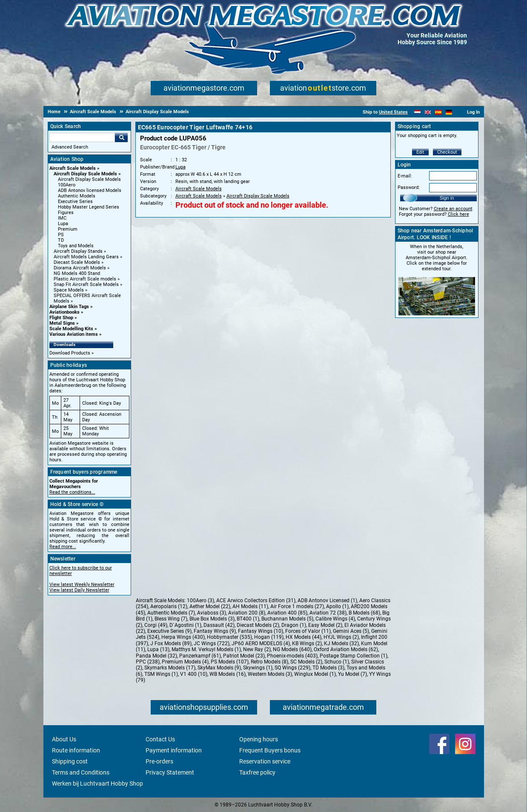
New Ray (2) (257, 649)
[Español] (438, 112)
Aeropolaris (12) (169, 606)
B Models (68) (364, 613)
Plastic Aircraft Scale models (85, 279)
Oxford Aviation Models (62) (346, 649)
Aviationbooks (64, 312)
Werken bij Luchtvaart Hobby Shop (97, 783)
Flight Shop (61, 318)
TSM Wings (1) (161, 674)
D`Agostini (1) (185, 625)
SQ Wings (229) (292, 668)
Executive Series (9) (169, 631)
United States (393, 112)
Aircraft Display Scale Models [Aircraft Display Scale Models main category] (89, 179)
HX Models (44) (304, 637)
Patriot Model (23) (244, 656)
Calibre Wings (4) (335, 619)
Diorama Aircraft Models (80, 268)
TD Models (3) (328, 668)
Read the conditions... (72, 492)
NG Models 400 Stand (77, 273)
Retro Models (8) (269, 662)
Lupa (63, 224)
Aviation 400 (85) (287, 613)
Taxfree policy (257, 772)
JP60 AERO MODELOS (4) (261, 643)
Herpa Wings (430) (183, 637)
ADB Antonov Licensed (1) (327, 600)
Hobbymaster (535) (229, 637)
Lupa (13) (158, 649)
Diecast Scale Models (77, 262)
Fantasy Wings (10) (261, 631)
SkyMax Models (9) (219, 668)
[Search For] (82, 137)
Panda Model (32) (156, 656)
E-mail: (405, 176)
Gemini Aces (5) (351, 631)
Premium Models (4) (185, 662)
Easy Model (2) (325, 625)
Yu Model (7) (352, 674)
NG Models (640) (292, 649)
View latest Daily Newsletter (79, 590)
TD (61, 240)
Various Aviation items (74, 334)
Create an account (453, 209)
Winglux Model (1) (315, 674)
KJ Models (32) (341, 643)
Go (121, 137)
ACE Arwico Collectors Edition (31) (256, 600)
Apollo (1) (337, 606)
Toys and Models (76, 246)
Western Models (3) (270, 674)
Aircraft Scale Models (73, 168)
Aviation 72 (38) (328, 613)
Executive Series (75, 202)
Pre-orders (159, 761)
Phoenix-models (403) (292, 656)
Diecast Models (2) (258, 625)
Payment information (174, 750)
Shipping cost (70, 761)
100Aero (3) (200, 600)
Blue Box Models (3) (212, 619)
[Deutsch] (449, 112)
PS (61, 235)
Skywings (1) (258, 668)
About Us (64, 739)
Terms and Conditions (81, 772)
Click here (458, 214)
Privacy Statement (170, 772)
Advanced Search (70, 147)
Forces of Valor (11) (308, 631)
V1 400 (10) (194, 674)
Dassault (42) (219, 625)
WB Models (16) (228, 674)
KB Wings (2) (307, 643)
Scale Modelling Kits (71, 329)
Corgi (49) (156, 625)
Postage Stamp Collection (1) (354, 656)
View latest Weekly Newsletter (82, 585)
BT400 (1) (248, 619)
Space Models (69, 290)
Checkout (447, 152)
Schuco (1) (337, 662)
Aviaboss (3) (212, 613)
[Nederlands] (417, 112)
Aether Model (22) (210, 606)
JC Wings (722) (212, 643)
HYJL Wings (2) (341, 637)
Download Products (70, 353)
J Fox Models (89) (171, 643)
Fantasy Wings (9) (215, 631)
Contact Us (160, 739)
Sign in (447, 198)
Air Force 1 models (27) (297, 606)
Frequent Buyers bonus (270, 750)
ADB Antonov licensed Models (90, 190)
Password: (409, 187)
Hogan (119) (269, 637)
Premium (68, 229)
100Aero (67, 185)
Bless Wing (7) (171, 619)
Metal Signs (62, 323)
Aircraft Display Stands (78, 251)
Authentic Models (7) (171, 613)
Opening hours (259, 739)
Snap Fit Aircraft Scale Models (86, 284)
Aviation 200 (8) (247, 613)
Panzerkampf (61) (200, 656)
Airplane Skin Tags (69, 307)
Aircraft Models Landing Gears (86, 257)
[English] (428, 112)
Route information (76, 750)
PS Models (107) (230, 662)
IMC (62, 218)
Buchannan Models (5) (287, 619)
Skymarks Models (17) (170, 668)
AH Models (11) (250, 606)
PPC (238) (148, 662)
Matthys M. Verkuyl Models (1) (206, 649)
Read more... (63, 547)
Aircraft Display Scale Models (85, 174)
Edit (420, 152)
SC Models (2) (306, 662)
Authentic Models (77, 196)
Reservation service (265, 761)
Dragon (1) (294, 625)
